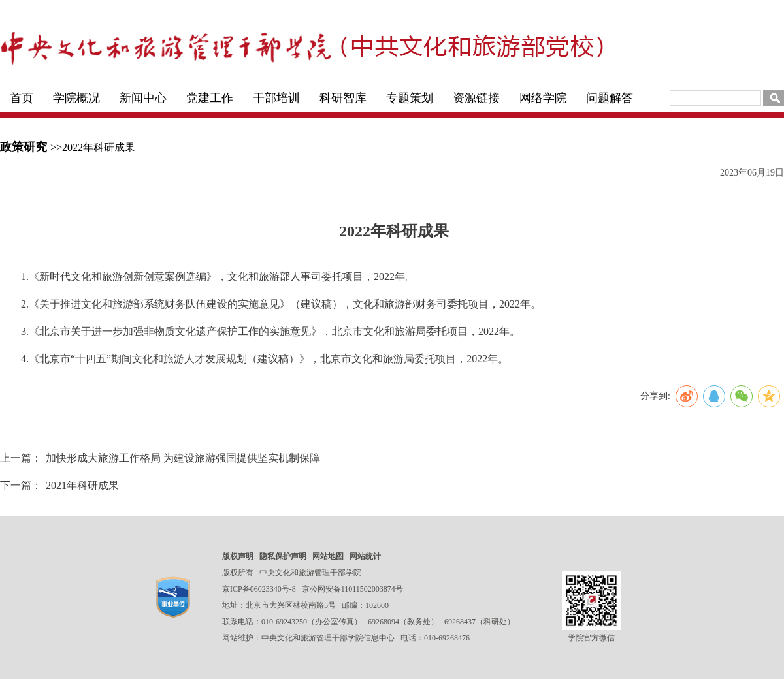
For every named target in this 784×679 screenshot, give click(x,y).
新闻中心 (143, 98)
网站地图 (328, 556)
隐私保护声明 (283, 556)
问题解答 (610, 98)
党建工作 (210, 98)
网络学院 (543, 98)
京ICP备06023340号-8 (259, 589)
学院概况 (76, 98)
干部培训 (276, 98)
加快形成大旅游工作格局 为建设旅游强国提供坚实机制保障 (183, 458)
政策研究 (24, 147)
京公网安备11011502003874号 (352, 589)
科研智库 (343, 98)
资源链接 (476, 98)
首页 (22, 98)
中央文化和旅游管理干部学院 (310, 573)
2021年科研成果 (82, 485)
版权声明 (238, 556)
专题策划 (410, 98)
